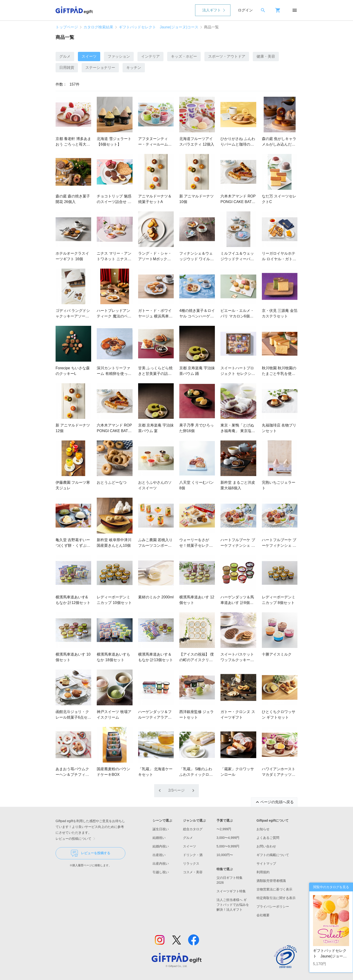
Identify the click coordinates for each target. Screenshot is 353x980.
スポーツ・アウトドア (227, 56)
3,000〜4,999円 (228, 838)
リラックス (191, 863)
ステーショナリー (100, 68)
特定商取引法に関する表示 (276, 898)
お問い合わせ (266, 846)
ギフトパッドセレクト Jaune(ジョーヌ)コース (159, 27)
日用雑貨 (67, 68)
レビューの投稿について (76, 839)
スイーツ (89, 56)
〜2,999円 (224, 829)
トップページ (67, 27)
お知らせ (263, 829)
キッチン (134, 68)
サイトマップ (266, 863)
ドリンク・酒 (193, 855)
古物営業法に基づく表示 (274, 889)
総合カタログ (193, 829)
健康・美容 (266, 56)
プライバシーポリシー (273, 907)
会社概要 (263, 915)
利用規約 (263, 872)
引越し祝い (161, 872)
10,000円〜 (225, 855)
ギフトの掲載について (273, 855)
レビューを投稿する (91, 853)
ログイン (245, 10)
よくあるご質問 (268, 838)
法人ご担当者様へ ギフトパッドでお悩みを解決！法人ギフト (233, 905)
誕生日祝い (161, 829)
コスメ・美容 (193, 872)
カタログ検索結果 (98, 27)
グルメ (65, 56)
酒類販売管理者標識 (271, 881)
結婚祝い (159, 838)
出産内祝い (161, 863)
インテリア (150, 56)
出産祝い (159, 855)
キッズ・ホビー (184, 56)
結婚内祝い (161, 846)
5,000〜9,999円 (228, 846)
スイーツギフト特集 (231, 891)
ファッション (119, 56)
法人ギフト (212, 10)
